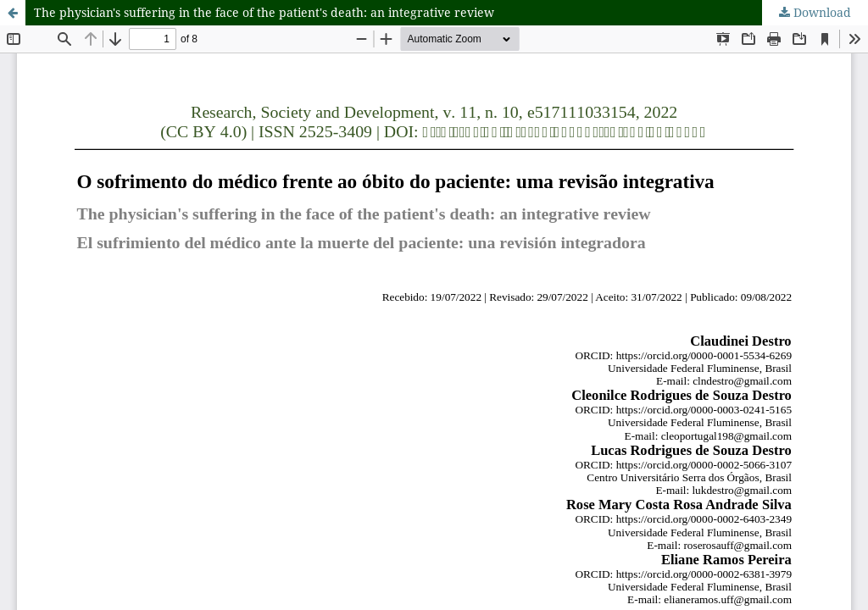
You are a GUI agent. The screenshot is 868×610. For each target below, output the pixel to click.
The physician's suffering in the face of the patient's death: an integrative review (264, 12)
